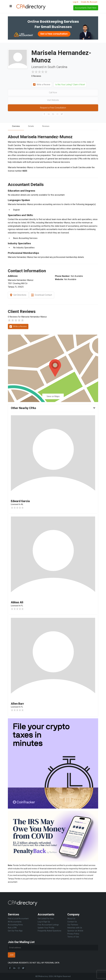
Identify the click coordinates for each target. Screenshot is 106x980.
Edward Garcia (21, 501)
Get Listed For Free (46, 919)
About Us (71, 919)
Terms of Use (73, 937)
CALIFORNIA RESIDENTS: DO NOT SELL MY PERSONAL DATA (34, 963)
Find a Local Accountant (18, 919)
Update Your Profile (46, 928)
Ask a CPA (12, 928)
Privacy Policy (73, 934)
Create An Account (89, 2)
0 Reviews (36, 76)
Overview (16, 126)
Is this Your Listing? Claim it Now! (70, 85)
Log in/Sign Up (44, 922)
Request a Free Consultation (53, 108)
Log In (76, 2)
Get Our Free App (15, 931)
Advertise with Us (75, 928)
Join (12, 955)
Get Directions (18, 295)
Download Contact (42, 295)
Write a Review (42, 85)
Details (32, 126)
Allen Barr (18, 705)
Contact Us (72, 922)
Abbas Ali (18, 603)
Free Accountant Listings (48, 925)
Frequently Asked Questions (49, 931)
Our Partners (73, 925)
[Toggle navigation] (11, 6)
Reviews (48, 126)
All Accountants (15, 922)
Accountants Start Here (86, 8)
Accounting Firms (15, 925)
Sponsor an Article (75, 931)
